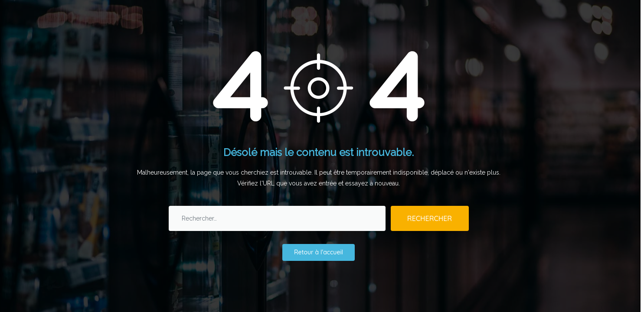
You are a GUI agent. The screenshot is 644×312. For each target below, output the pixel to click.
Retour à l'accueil (319, 252)
